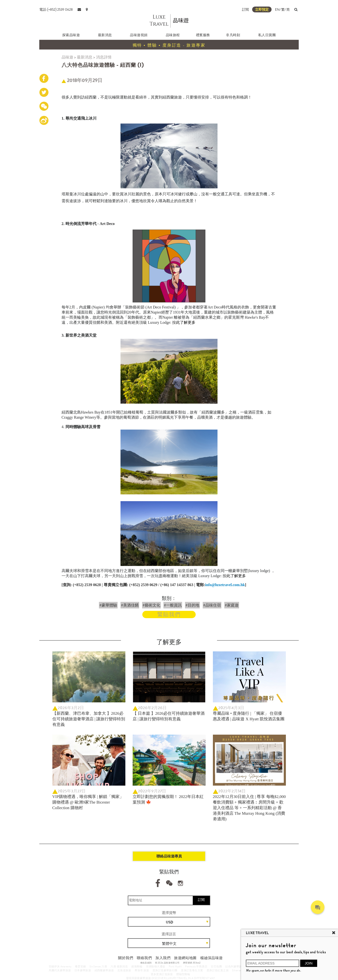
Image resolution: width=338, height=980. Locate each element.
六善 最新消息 (119, 966)
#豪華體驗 (108, 605)
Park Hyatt (175, 966)
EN (277, 9)
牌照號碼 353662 (192, 963)
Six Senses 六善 (98, 966)
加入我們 (163, 958)
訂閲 (245, 9)
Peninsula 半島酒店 (196, 966)
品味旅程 (173, 35)
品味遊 (67, 57)
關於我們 (126, 958)
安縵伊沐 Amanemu (60, 966)
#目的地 (192, 605)
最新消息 (105, 35)
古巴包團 (216, 966)
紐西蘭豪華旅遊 (104, 970)
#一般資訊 (173, 605)
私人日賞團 (267, 35)
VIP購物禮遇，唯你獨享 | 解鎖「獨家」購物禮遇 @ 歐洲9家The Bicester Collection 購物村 (88, 802)
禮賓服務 (203, 35)
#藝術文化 (151, 605)
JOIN (309, 963)
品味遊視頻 (139, 35)
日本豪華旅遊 (83, 970)
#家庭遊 (232, 605)
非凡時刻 (233, 35)
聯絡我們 (144, 958)
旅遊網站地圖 (185, 958)
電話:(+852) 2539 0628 (56, 9)
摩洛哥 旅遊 (142, 970)
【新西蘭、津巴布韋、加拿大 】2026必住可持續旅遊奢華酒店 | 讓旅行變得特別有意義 (89, 719)
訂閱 (201, 900)
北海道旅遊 (124, 970)
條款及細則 (146, 963)
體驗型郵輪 (183, 974)
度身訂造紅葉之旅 (218, 970)
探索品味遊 (71, 35)
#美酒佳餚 (130, 605)
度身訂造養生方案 (192, 970)
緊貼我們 (169, 614)
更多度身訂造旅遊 (162, 974)
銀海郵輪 (137, 966)
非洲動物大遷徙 (156, 966)
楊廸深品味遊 (211, 958)
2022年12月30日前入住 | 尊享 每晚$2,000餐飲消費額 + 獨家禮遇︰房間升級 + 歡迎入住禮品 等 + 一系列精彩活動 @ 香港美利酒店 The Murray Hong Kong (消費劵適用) (249, 808)
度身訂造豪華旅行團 (165, 970)
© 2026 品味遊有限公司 (167, 963)
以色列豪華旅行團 (236, 966)
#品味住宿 (212, 605)
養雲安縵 (80, 966)
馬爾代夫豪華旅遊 (60, 970)
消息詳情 (104, 57)
